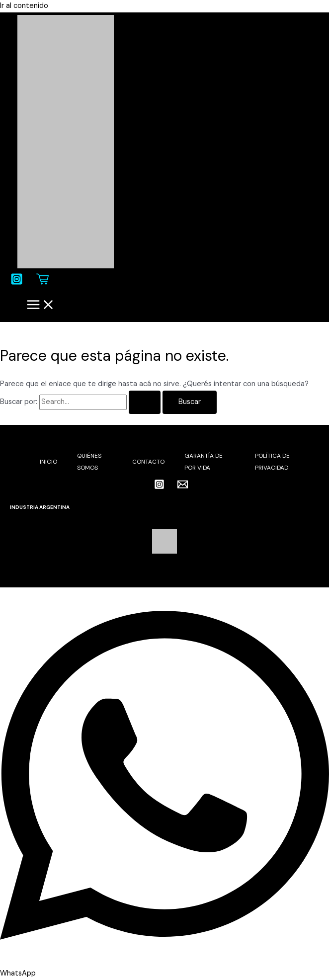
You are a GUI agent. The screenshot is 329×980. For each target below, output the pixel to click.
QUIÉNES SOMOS (89, 462)
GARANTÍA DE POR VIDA (204, 462)
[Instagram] (17, 283)
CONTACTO (148, 462)
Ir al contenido (24, 6)
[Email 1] (183, 487)
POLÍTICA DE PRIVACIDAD (272, 462)
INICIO (48, 462)
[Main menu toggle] (41, 306)
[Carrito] (42, 283)
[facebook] (141, 485)
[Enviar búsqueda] (145, 402)
